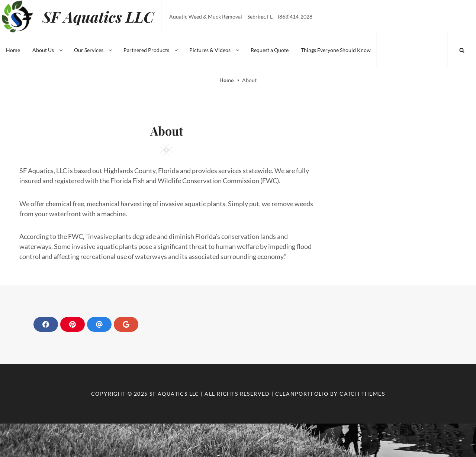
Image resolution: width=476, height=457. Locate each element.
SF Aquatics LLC (98, 17)
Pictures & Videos (215, 50)
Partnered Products (151, 50)
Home (13, 50)
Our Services (94, 50)
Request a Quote (270, 50)
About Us (48, 50)
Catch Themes (362, 394)
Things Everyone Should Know (336, 50)
